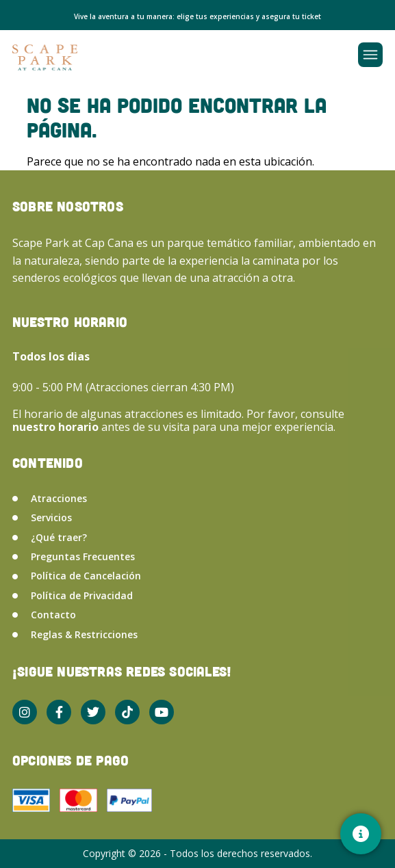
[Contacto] (361, 834)
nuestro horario (57, 427)
